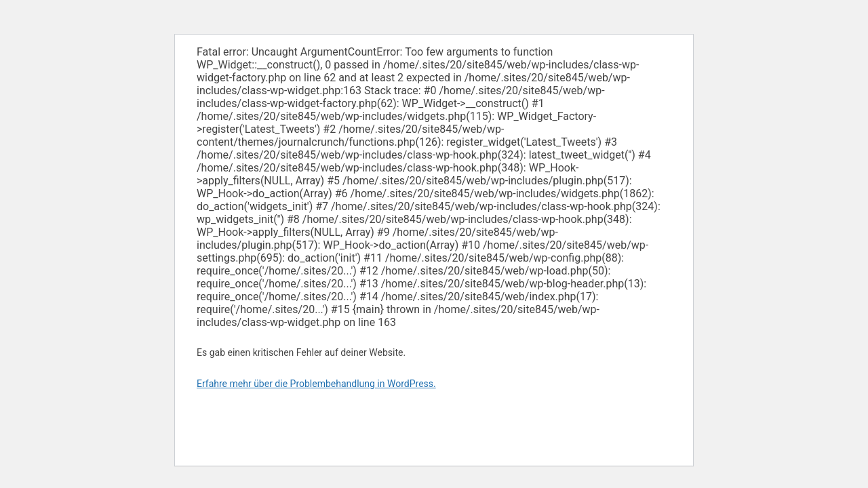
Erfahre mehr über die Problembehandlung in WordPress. (316, 384)
